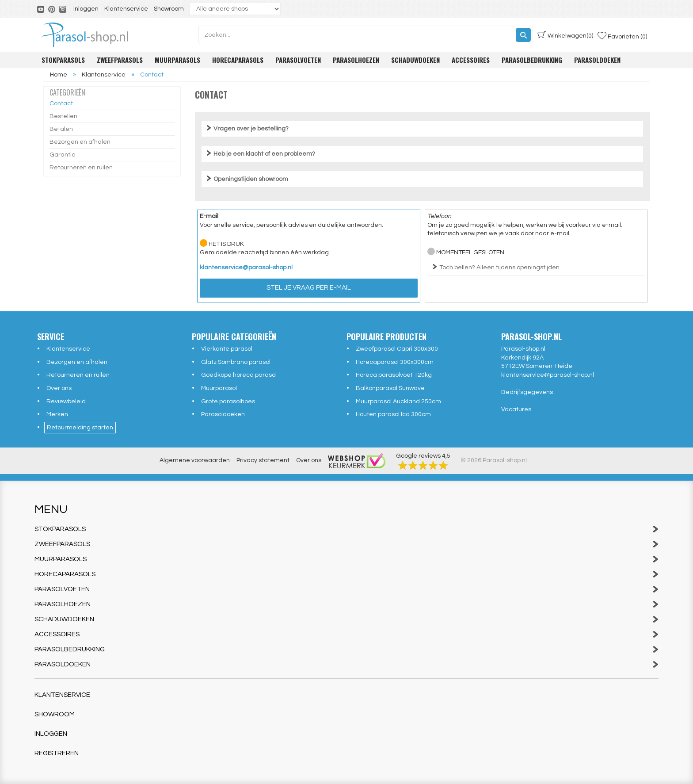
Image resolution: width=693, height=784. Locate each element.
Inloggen (86, 9)
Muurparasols (177, 60)
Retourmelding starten (80, 428)
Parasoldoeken (597, 60)
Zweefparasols (120, 60)
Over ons (59, 388)
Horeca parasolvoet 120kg (394, 375)
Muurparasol (219, 388)
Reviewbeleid (66, 402)
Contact (61, 103)
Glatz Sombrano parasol (236, 362)
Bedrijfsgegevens (527, 392)
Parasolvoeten (298, 60)
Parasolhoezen (356, 60)
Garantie (63, 155)
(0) (565, 35)
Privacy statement (263, 460)
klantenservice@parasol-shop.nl (246, 268)
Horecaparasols (238, 60)
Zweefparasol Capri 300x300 (397, 349)
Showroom (169, 9)
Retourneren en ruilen (81, 168)
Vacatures (516, 409)
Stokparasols (63, 60)
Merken (57, 414)
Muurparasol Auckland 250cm (398, 402)
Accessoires (471, 60)
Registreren (57, 753)
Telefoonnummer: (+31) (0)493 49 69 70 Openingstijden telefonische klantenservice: (536, 271)
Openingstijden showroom (251, 179)
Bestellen (63, 116)
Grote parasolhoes (228, 402)
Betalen (61, 129)
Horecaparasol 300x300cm (395, 362)
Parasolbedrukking (532, 60)
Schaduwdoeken (415, 60)
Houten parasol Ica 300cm (393, 414)
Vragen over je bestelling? (251, 129)
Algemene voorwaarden (195, 460)
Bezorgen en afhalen (80, 142)
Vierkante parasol (227, 349)
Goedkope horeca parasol (239, 375)
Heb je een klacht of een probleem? (264, 154)
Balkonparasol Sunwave (390, 388)
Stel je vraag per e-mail (309, 288)
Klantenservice (126, 9)
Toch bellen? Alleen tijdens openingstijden (499, 268)
